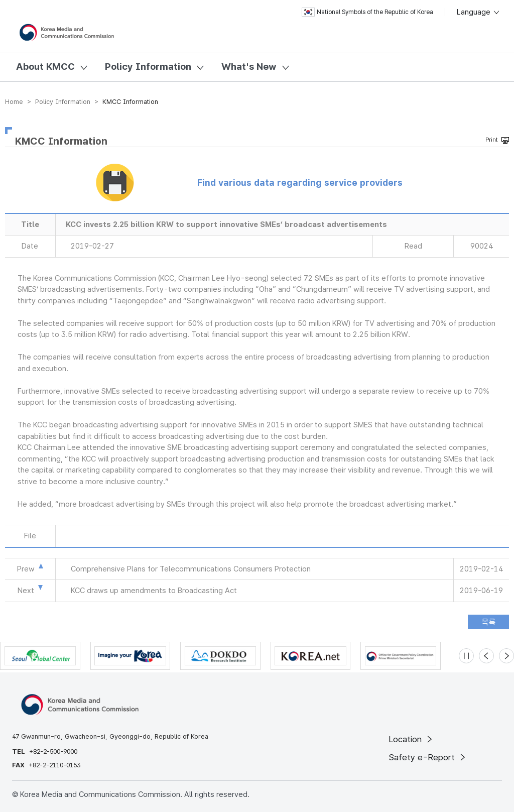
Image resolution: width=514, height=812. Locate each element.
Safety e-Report (428, 757)
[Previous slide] (486, 656)
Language (479, 12)
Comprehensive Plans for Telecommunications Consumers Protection (191, 569)
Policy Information (148, 67)
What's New (249, 67)
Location (411, 739)
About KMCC (45, 67)
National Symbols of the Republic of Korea (367, 12)
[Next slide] (506, 656)
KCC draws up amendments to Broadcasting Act (154, 591)
